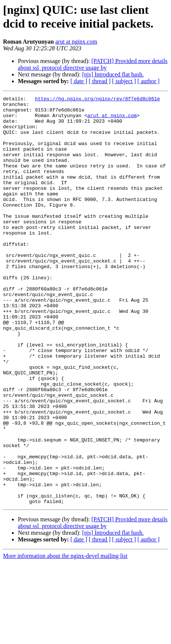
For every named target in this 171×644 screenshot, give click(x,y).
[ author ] (149, 81)
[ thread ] (100, 81)
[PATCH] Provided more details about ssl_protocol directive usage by (93, 64)
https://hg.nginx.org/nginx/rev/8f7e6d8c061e (97, 100)
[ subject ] (124, 81)
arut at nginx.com (76, 42)
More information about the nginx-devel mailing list (65, 637)
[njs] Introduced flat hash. (113, 74)
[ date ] (79, 81)
